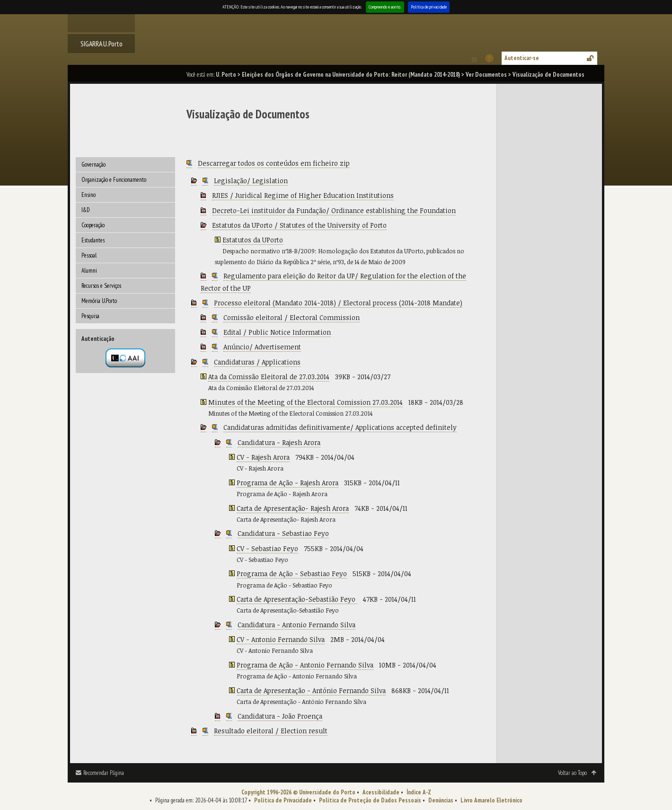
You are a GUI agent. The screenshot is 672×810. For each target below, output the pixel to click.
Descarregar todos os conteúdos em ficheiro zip (274, 163)
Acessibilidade (381, 792)
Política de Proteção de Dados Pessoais (370, 800)
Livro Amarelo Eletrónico (491, 800)
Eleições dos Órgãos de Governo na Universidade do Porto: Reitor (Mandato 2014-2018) (351, 75)
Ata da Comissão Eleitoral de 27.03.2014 (269, 377)
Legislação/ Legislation (251, 181)
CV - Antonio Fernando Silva (281, 639)
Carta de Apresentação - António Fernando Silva (311, 690)
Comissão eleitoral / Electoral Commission (292, 317)
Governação (93, 165)
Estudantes (93, 240)
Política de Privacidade (283, 800)
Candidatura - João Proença (280, 716)
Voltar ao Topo (572, 773)
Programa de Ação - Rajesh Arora (287, 483)
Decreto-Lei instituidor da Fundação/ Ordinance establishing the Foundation (334, 210)
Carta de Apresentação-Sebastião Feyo (297, 599)
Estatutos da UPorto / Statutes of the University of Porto (299, 225)
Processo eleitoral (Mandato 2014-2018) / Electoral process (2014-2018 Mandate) (338, 303)
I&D (86, 210)
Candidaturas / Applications (257, 362)
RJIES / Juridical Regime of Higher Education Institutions (303, 195)
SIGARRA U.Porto (102, 44)
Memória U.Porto (99, 301)
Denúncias (441, 800)
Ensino (88, 195)
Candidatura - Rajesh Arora (279, 442)
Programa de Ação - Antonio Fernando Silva (305, 665)
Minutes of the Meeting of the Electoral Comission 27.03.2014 (305, 402)
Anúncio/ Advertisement (262, 347)
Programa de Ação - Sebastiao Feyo (292, 574)
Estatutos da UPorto (253, 240)
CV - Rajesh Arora (263, 457)
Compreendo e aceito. (385, 7)
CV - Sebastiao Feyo (267, 548)
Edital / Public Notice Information (277, 332)
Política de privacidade (429, 7)
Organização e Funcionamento (114, 180)
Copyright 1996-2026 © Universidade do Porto (298, 792)
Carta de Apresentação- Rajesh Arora (293, 508)
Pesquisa (90, 316)
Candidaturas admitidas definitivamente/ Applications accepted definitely (340, 427)
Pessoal (89, 255)
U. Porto (226, 75)
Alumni (89, 271)
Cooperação (93, 225)
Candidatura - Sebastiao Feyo (283, 533)
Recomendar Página (104, 773)
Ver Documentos (486, 75)
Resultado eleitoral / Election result (271, 731)
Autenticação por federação (125, 358)
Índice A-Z (419, 792)
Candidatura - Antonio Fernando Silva (296, 625)
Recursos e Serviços (101, 286)
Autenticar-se (522, 58)
